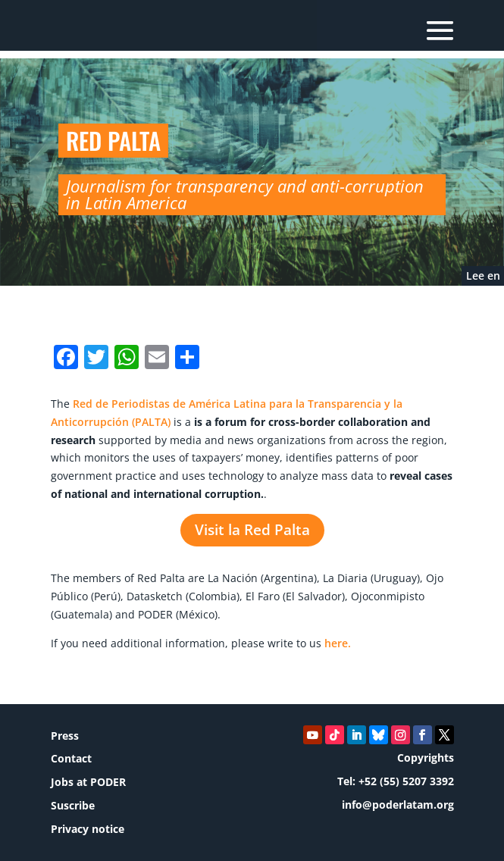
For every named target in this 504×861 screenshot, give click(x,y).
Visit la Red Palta (252, 531)
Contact (71, 758)
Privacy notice (88, 829)
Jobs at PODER (88, 782)
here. (338, 643)
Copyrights (426, 758)
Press (65, 736)
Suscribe (73, 805)
